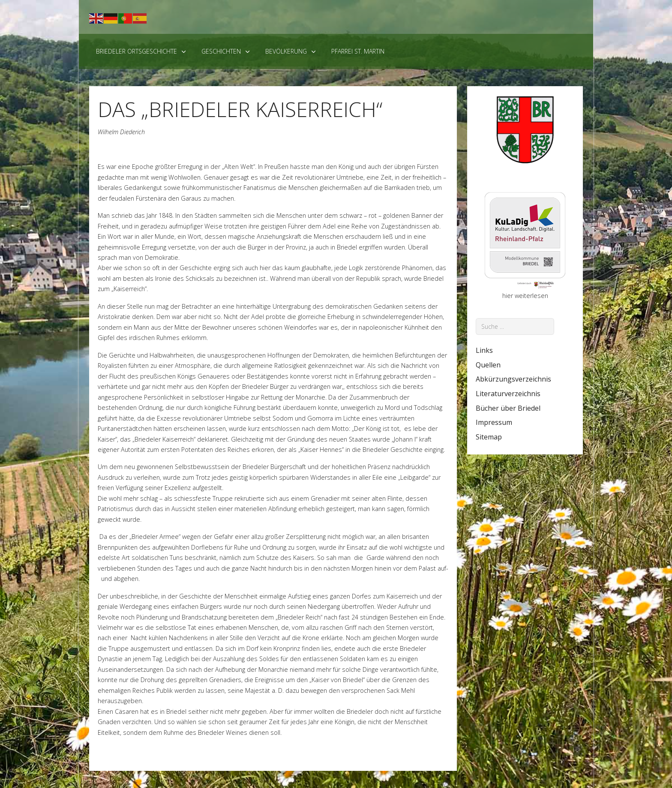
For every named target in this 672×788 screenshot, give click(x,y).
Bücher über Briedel (508, 408)
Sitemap (489, 437)
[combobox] (515, 326)
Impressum (494, 422)
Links (484, 350)
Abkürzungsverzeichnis (513, 379)
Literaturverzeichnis (508, 394)
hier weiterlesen (525, 296)
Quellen (488, 365)
